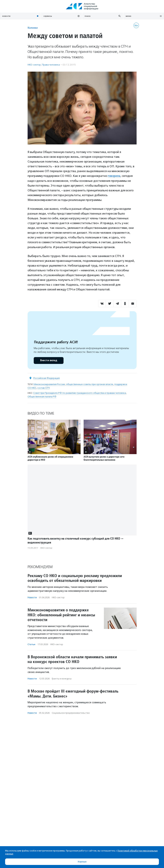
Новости (32, 597)
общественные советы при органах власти (90, 384)
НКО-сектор (34, 65)
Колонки (33, 28)
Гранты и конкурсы (62, 678)
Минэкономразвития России (49, 384)
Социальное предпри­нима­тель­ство (71, 713)
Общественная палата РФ (42, 396)
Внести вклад (49, 360)
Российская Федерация (46, 378)
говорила (114, 176)
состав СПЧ (44, 388)
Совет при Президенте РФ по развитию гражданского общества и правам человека (80, 393)
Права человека (51, 65)
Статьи (31, 644)
